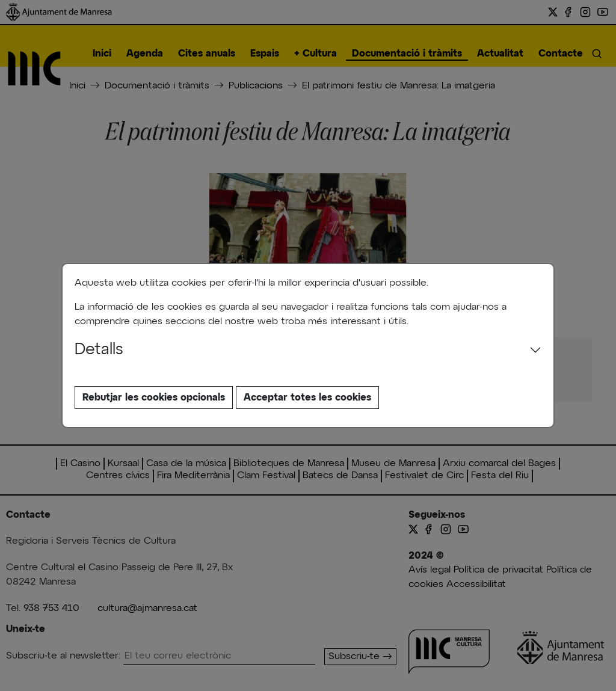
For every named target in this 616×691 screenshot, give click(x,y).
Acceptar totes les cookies (307, 398)
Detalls (99, 350)
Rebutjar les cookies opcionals (154, 398)
